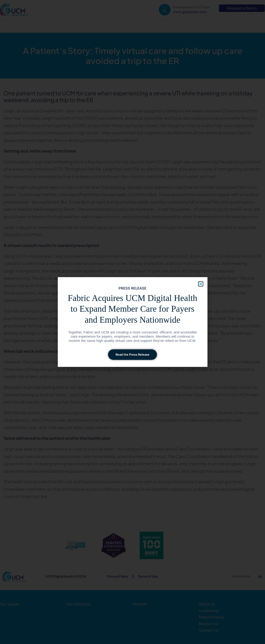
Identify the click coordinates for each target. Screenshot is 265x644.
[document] (132, 322)
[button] (201, 284)
